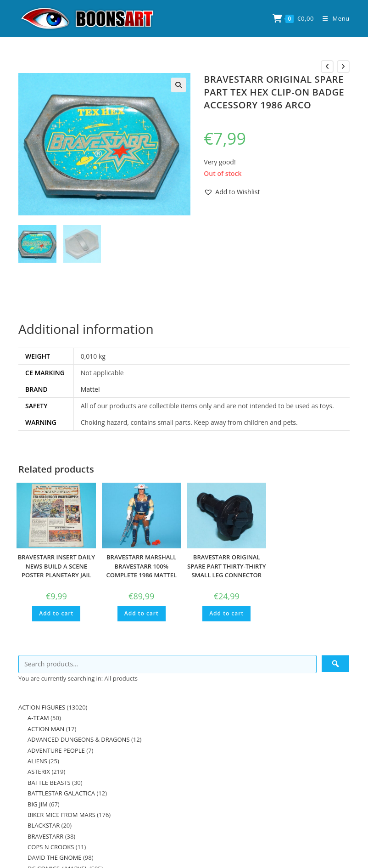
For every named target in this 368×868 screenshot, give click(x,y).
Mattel (90, 389)
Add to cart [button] (56, 613)
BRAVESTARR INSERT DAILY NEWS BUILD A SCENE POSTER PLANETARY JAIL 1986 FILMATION (56, 570)
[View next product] (343, 67)
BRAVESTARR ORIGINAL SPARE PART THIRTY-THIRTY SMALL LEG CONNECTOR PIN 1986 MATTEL (226, 570)
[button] (178, 85)
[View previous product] (327, 67)
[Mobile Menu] (333, 18)
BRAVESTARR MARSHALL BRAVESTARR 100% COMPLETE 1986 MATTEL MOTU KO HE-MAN (142, 570)
